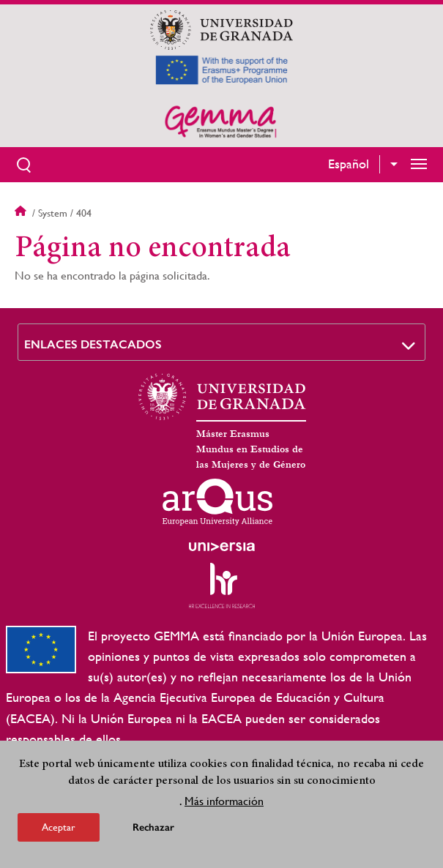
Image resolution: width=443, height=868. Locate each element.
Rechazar (153, 829)
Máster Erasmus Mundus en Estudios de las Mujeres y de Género (251, 449)
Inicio (22, 213)
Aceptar (59, 828)
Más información (224, 802)
